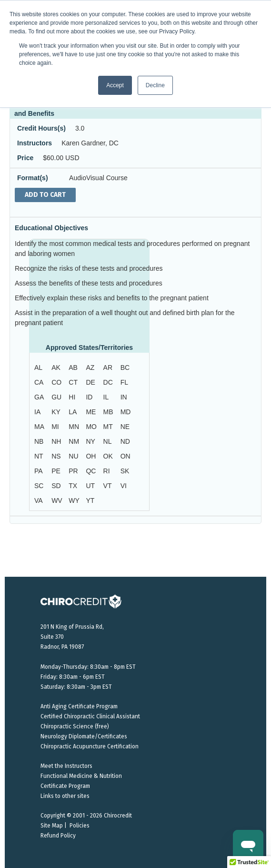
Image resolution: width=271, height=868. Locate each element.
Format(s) (33, 178)
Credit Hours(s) (41, 128)
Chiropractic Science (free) (75, 726)
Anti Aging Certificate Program (79, 706)
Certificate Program (65, 786)
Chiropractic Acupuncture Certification (90, 746)
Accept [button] (115, 85)
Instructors (35, 143)
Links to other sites (65, 796)
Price (25, 158)
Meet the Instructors (66, 766)
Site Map (52, 826)
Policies (80, 826)
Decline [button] (155, 85)
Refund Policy (58, 836)
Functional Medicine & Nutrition (81, 776)
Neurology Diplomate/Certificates (84, 736)
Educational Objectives (51, 228)
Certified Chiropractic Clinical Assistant (90, 716)
